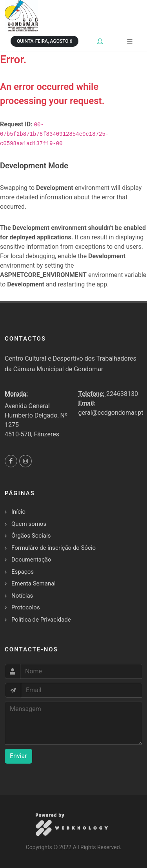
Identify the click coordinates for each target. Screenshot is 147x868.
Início (18, 512)
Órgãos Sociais (31, 536)
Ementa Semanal (34, 584)
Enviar (18, 756)
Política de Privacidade (41, 620)
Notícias (22, 596)
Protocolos (26, 607)
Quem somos (29, 524)
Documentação (31, 560)
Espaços (23, 572)
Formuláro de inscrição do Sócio (54, 548)
